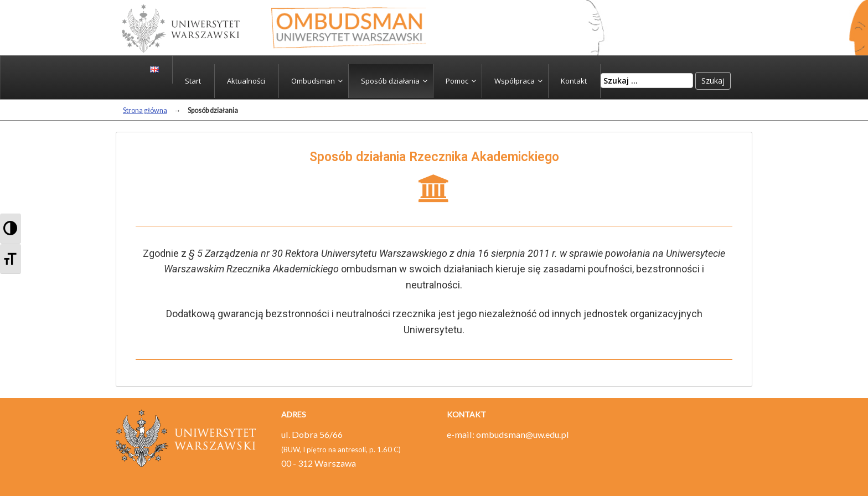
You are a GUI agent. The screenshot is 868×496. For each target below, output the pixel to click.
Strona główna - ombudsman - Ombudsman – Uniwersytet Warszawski (349, 28)
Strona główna (145, 110)
